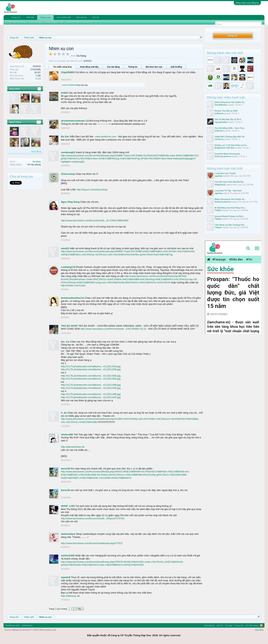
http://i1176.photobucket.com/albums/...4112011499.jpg (91, 385)
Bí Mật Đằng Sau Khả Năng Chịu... (231, 208)
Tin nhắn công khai (62, 67)
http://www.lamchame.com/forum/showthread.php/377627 (92, 543)
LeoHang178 (68, 267)
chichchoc (219, 139)
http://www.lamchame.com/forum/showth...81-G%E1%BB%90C (95, 220)
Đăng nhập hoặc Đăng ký (247, 3)
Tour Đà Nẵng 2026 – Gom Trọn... (230, 128)
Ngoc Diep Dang (70, 202)
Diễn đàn (30, 17)
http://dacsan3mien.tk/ (73, 447)
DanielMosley (221, 105)
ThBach (218, 210)
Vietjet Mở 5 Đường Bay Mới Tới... (230, 137)
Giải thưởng (176, 67)
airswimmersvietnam (73, 121)
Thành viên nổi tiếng (16, 22)
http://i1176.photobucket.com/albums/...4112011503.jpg (91, 379)
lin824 (64, 93)
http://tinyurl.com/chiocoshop (92, 190)
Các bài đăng (113, 67)
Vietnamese (27, 625)
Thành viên (45, 17)
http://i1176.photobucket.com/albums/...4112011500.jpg (91, 388)
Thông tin (133, 67)
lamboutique (68, 534)
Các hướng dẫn (64, 17)
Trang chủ (16, 17)
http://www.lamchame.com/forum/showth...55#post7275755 (93, 518)
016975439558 (69, 85)
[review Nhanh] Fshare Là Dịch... (230, 216)
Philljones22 (220, 185)
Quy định (259, 630)
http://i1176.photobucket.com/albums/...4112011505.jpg (91, 369)
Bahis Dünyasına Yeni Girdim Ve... (230, 102)
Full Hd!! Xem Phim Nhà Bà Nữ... (230, 182)
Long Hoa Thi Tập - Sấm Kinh (228, 191)
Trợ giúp (229, 625)
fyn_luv (65, 342)
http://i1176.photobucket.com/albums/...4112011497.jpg (91, 397)
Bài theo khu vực (154, 67)
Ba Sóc (65, 137)
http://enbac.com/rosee (73, 285)
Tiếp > (80, 609)
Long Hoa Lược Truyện (225, 173)
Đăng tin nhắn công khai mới (80, 22)
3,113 (38, 79)
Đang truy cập (36, 22)
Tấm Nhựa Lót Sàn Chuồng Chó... (230, 225)
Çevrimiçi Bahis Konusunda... (228, 154)
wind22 (65, 248)
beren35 (66, 469)
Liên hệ (95, 17)
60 (39, 122)
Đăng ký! (233, 35)
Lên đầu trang (252, 625)
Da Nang (37, 162)
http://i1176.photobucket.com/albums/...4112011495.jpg (91, 394)
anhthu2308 (68, 555)
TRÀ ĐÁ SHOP (69, 326)
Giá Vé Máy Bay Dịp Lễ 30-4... (229, 119)
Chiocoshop (68, 174)
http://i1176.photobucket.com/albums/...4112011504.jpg (91, 366)
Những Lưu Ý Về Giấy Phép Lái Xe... (232, 145)
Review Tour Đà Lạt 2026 (226, 111)
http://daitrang (68, 596)
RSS (261, 625)
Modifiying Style (13, 625)
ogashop (219, 176)
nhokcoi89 (67, 435)
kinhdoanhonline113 (73, 298)
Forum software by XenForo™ (30, 630)
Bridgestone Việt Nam (225, 148)
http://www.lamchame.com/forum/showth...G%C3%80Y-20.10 (113, 329)
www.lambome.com (106, 137)
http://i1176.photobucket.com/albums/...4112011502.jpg (91, 376)
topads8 (66, 577)
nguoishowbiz (221, 122)
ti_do (64, 413)
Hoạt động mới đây (89, 67)
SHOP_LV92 (68, 506)
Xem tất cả (36, 152)
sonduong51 (68, 152)
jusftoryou (219, 113)
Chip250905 (68, 72)
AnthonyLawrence (223, 156)
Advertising (82, 17)
